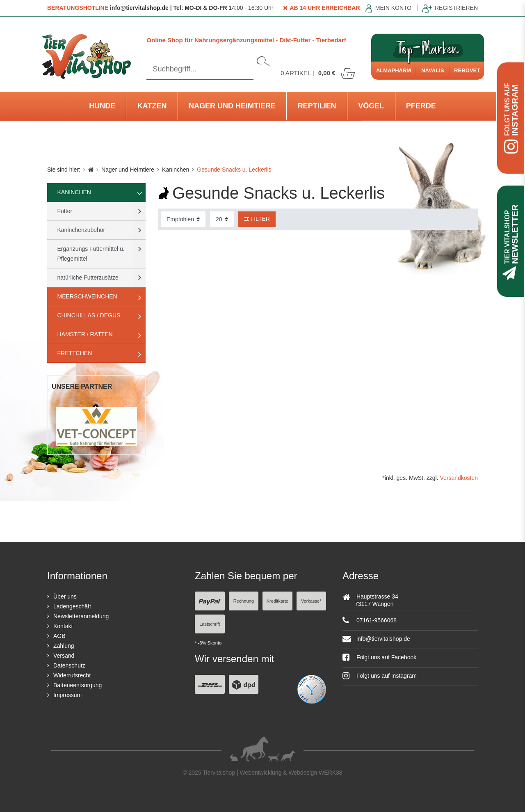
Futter (65, 211)
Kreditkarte (277, 601)
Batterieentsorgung (78, 685)
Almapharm (394, 70)
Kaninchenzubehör (81, 230)
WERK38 (331, 773)
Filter (257, 219)
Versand (64, 656)
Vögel (371, 106)
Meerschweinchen (87, 296)
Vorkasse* (311, 601)
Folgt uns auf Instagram (380, 676)
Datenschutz (69, 665)
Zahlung (64, 646)
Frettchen (75, 353)
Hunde (102, 106)
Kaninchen (176, 170)
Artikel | (318, 73)
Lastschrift (210, 624)
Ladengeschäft (72, 606)
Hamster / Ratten (85, 334)
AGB (59, 636)
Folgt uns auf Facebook (379, 657)
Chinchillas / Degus (89, 315)
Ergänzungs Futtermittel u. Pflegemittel (91, 254)
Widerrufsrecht (72, 675)
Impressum (67, 695)
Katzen (152, 106)
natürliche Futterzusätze (88, 278)
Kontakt (63, 626)
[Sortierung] (183, 219)
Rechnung (244, 601)
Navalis (433, 70)
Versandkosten (459, 478)
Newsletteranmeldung (81, 616)
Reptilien (317, 106)
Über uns (65, 596)
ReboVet (467, 70)
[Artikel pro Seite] (222, 219)
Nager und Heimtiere (232, 106)
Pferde (421, 106)
